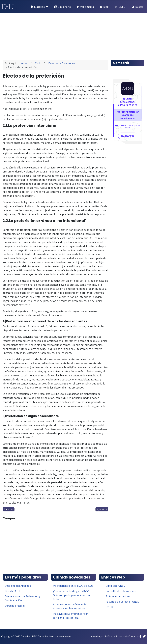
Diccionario (62, 7)
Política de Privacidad (116, 636)
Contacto (133, 636)
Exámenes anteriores (118, 596)
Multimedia (85, 7)
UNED (119, 7)
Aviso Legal (97, 636)
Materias (37, 7)
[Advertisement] (74, 35)
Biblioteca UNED (115, 586)
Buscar (137, 7)
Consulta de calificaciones (121, 591)
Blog (104, 7)
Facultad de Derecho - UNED (122, 602)
